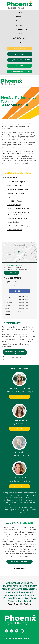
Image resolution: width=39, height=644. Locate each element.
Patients (20, 25)
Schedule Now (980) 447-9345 (15, 352)
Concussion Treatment (16, 186)
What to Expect (15, 358)
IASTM (10, 197)
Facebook (19, 291)
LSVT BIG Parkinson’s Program (18, 209)
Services (20, 21)
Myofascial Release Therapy (17, 218)
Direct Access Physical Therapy (18, 189)
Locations (20, 17)
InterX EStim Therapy (15, 201)
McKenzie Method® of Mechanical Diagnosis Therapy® (19, 213)
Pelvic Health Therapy (15, 230)
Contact (20, 42)
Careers (20, 66)
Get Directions (11, 273)
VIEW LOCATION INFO (19, 561)
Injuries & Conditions (20, 30)
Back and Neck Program (16, 182)
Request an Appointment (20, 60)
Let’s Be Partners (20, 38)
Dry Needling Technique (16, 193)
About (20, 13)
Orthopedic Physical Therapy (18, 226)
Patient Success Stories (20, 72)
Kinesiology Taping (14, 205)
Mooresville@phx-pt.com (16, 286)
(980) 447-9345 (15, 278)
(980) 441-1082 (13, 282)
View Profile (19, 397)
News (20, 34)
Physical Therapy (11, 177)
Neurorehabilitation (14, 222)
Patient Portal (20, 48)
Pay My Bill (20, 54)
